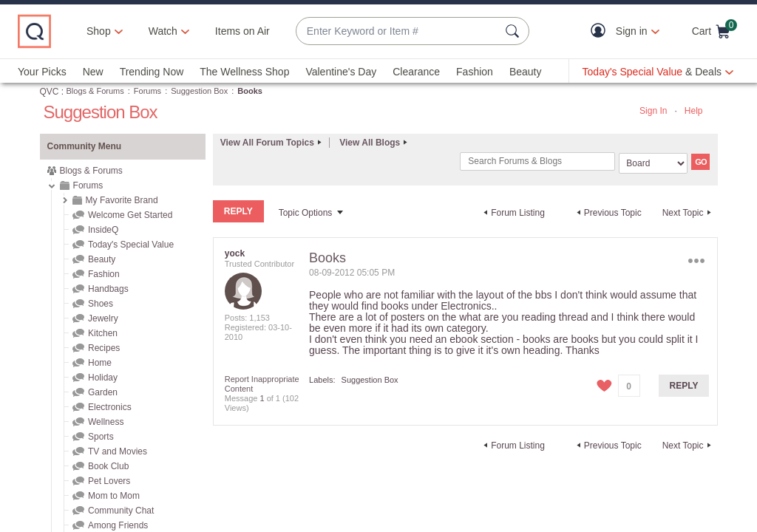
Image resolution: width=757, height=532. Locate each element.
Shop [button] (99, 31)
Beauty (526, 72)
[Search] (537, 161)
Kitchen (103, 333)
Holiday (103, 378)
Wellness (106, 422)
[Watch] (163, 31)
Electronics (110, 407)
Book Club (108, 466)
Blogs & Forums (95, 91)
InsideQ (103, 230)
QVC (50, 92)
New (93, 72)
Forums (147, 91)
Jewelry (103, 318)
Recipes (104, 348)
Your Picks (42, 72)
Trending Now (152, 72)
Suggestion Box (199, 91)
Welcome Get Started (130, 215)
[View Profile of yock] (235, 253)
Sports (101, 437)
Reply (684, 385)
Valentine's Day (341, 72)
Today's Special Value (131, 245)
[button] (601, 31)
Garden (103, 392)
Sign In (653, 111)
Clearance (416, 72)
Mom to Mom (114, 496)
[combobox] (398, 31)
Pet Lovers (109, 481)
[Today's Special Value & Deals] (658, 72)
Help (694, 111)
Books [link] (250, 91)
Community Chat (121, 511)
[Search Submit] (515, 31)
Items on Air (242, 31)
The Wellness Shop (244, 72)
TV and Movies (118, 451)
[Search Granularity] (653, 163)
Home (100, 363)
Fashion (475, 72)
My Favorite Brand (122, 200)
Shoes (101, 304)
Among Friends (118, 525)
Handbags (108, 289)
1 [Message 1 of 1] (262, 398)
